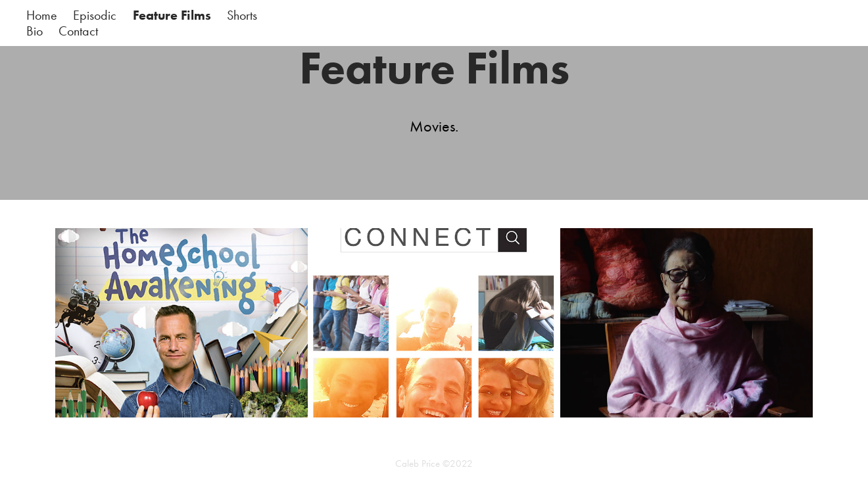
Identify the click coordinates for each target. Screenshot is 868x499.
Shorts (242, 15)
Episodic (95, 15)
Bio (35, 31)
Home (42, 15)
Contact (78, 31)
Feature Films (172, 15)
